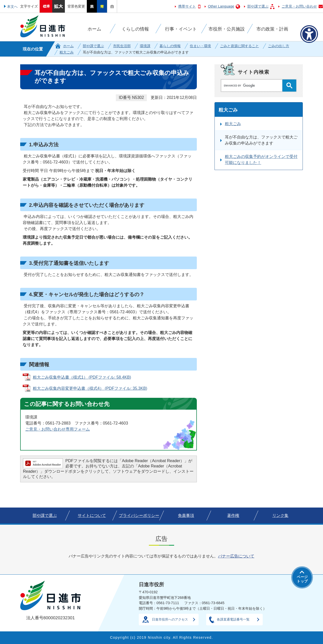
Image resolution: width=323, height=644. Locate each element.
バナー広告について (236, 556)
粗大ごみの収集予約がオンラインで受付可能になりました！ (261, 160)
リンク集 (280, 515)
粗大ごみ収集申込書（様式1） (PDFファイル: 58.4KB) (82, 377)
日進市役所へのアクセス (170, 619)
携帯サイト (187, 6)
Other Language (221, 6)
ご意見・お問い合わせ (299, 6)
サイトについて (92, 515)
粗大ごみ (67, 52)
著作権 (233, 515)
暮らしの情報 (170, 46)
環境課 (145, 46)
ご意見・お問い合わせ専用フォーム (58, 429)
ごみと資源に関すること (239, 46)
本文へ (12, 7)
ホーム (68, 46)
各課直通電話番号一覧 (233, 619)
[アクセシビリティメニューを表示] (309, 34)
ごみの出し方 (279, 46)
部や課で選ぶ (258, 6)
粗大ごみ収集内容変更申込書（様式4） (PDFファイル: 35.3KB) (90, 388)
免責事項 (186, 515)
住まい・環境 (200, 46)
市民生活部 (122, 46)
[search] (253, 86)
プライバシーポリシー (139, 515)
